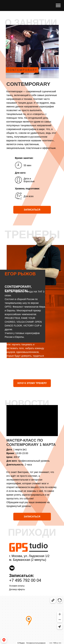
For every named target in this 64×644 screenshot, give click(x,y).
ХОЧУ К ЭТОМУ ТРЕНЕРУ (32, 383)
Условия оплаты (17, 586)
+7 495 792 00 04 (25, 580)
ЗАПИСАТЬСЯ (32, 210)
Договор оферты (17, 589)
